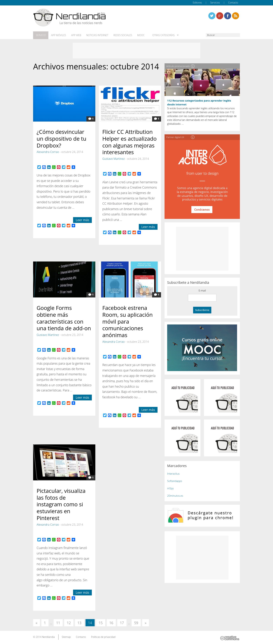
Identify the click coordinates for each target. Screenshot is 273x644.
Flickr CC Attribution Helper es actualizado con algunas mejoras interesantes (129, 142)
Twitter (212, 16)
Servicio (41, 35)
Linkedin (236, 16)
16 (111, 623)
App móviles (58, 35)
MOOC (140, 35)
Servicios (215, 3)
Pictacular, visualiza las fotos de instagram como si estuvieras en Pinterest (61, 504)
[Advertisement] (136, 50)
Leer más (82, 220)
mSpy (170, 488)
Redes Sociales (122, 35)
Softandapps (175, 481)
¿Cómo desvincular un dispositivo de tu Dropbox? (61, 138)
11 (58, 623)
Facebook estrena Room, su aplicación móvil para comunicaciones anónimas (127, 321)
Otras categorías (161, 35)
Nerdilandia (48, 637)
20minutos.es (175, 495)
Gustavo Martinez (114, 159)
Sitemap (66, 637)
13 (79, 623)
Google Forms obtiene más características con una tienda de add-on (64, 318)
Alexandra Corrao (48, 152)
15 (101, 623)
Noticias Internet (97, 35)
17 (122, 623)
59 (136, 623)
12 (69, 623)
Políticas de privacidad (103, 637)
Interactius (173, 473)
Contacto (233, 3)
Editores (197, 3)
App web (76, 35)
